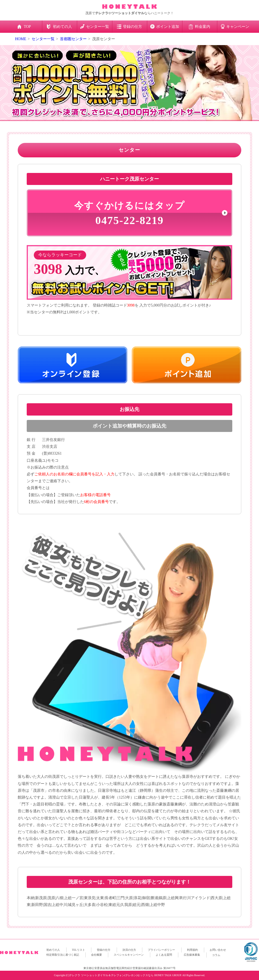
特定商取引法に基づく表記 (63, 955)
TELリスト (79, 950)
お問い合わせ (218, 950)
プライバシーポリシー (161, 950)
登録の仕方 (104, 950)
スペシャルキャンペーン (129, 955)
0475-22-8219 (129, 214)
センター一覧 (43, 39)
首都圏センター (73, 39)
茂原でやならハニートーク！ (129, 13)
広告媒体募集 (192, 955)
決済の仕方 (129, 950)
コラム (216, 955)
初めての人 (53, 950)
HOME (21, 39)
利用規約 (192, 950)
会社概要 (97, 955)
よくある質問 (164, 955)
